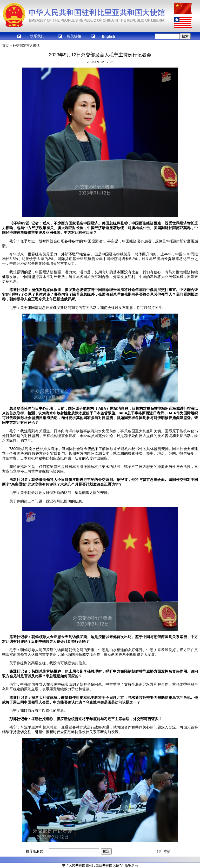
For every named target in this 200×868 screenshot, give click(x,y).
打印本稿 (164, 851)
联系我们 (37, 36)
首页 (5, 46)
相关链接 (74, 36)
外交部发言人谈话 (26, 46)
